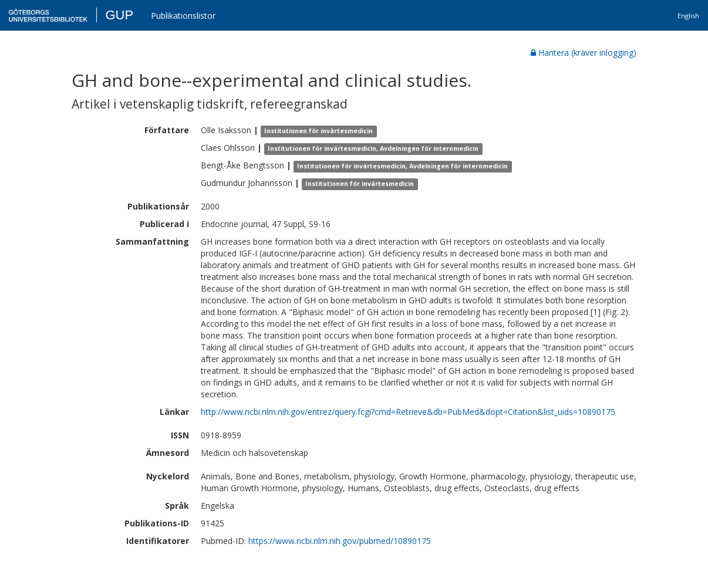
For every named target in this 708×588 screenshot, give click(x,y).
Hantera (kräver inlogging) (584, 53)
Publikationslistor (183, 16)
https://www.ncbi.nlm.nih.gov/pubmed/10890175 (340, 541)
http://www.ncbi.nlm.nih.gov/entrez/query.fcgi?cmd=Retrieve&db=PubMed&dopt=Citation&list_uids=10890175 (408, 412)
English (688, 16)
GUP (119, 15)
